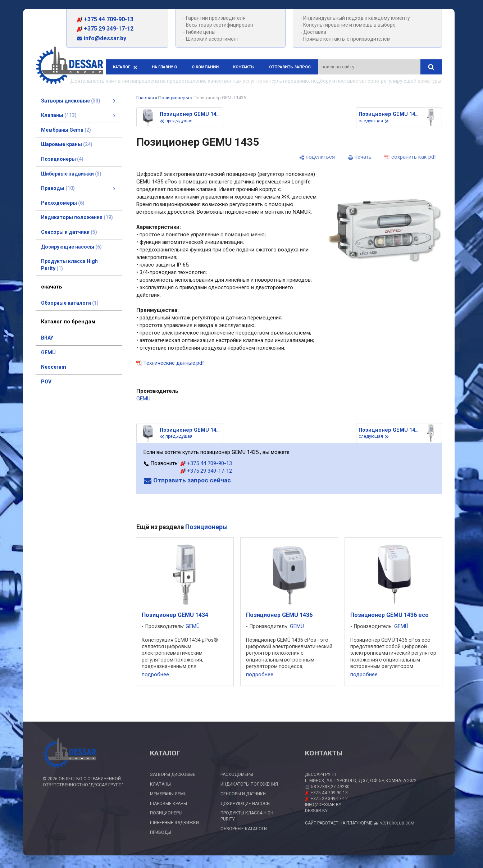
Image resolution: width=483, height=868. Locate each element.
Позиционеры (174, 98)
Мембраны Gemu (168, 794)
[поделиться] (317, 157)
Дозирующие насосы (245, 804)
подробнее (155, 674)
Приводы (161, 832)
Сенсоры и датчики (243, 794)
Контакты (244, 67)
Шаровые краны (168, 804)
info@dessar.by (101, 38)
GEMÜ (48, 353)
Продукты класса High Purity (247, 816)
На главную (165, 67)
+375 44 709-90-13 (105, 19)
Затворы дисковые (173, 774)
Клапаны (160, 784)
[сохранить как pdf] (410, 157)
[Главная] (70, 66)
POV (46, 382)
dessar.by (316, 811)
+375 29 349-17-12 (105, 29)
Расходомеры (237, 774)
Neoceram (54, 367)
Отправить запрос (290, 67)
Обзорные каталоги (244, 829)
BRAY (47, 338)
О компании (205, 67)
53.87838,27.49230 (330, 787)
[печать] (360, 157)
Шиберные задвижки (174, 823)
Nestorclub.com (397, 823)
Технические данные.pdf (174, 363)
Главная (145, 98)
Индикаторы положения (249, 784)
